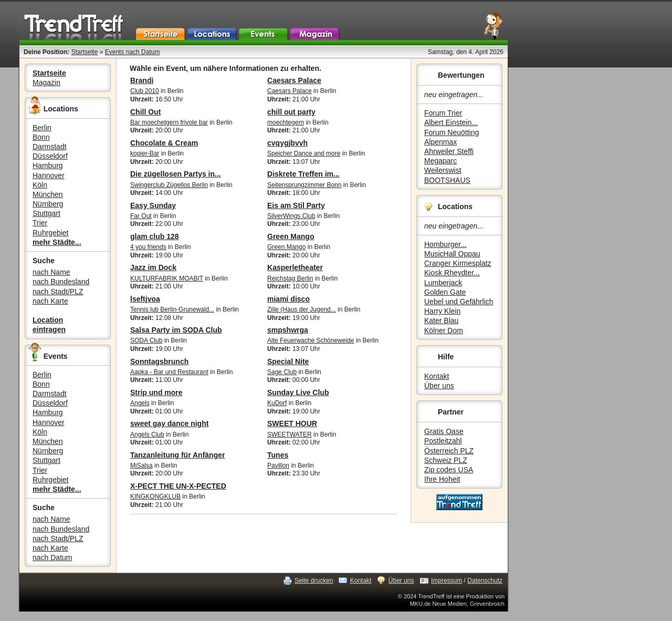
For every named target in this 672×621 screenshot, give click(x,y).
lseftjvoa (145, 299)
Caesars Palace (294, 80)
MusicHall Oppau (452, 254)
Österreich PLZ (449, 451)
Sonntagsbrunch (159, 361)
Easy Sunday (153, 205)
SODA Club (146, 340)
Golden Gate (445, 292)
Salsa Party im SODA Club (176, 330)
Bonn (41, 137)
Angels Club (147, 434)
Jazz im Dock (153, 267)
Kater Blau (441, 320)
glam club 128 (155, 236)
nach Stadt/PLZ (58, 292)
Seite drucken (314, 581)
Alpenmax (440, 142)
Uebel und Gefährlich (459, 302)
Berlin (42, 128)
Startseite (85, 52)
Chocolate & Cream (164, 143)
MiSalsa (141, 465)
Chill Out (145, 112)
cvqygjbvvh (287, 143)
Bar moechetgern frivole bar (169, 122)
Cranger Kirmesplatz (458, 263)
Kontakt (437, 376)
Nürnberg (48, 204)
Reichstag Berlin (290, 278)
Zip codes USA (449, 470)
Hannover (49, 175)
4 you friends (148, 247)
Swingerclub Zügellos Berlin (169, 185)
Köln (40, 185)
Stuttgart (46, 213)
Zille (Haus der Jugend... (302, 309)
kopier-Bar (145, 153)
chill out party (291, 112)
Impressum (447, 581)
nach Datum (52, 557)
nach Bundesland (61, 282)
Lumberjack (443, 283)
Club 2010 (145, 91)
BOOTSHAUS (447, 180)
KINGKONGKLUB (155, 496)
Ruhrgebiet (51, 233)
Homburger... (445, 244)
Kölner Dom (444, 330)
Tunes (278, 455)
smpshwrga (288, 330)
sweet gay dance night (169, 423)
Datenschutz (485, 581)
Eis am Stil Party (296, 205)
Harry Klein (442, 311)
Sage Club (282, 372)
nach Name (51, 272)
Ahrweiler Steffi (449, 151)
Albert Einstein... (451, 122)
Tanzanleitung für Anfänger (177, 455)
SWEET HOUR (292, 423)
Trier (40, 223)
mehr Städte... (57, 242)
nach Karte (50, 301)
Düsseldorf (50, 156)
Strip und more (156, 392)
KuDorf (277, 403)
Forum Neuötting (451, 132)
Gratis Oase (444, 431)
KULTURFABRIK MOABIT (167, 278)
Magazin (46, 82)
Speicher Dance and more (304, 153)
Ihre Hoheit (442, 479)
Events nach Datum (133, 52)
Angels (140, 403)
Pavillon (278, 465)
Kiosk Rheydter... (452, 273)
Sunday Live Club (298, 392)
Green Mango (291, 236)
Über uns (439, 386)
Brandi (142, 80)
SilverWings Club (291, 216)
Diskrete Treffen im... (303, 174)
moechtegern (286, 122)
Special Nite (288, 361)
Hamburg (48, 165)
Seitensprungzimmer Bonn (304, 185)
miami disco (288, 299)
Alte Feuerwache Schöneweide (311, 340)
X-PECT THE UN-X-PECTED (178, 486)
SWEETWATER (290, 434)
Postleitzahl (443, 441)
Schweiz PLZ (446, 460)
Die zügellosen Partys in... (176, 174)
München (48, 194)
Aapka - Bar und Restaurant (169, 372)
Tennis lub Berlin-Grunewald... (172, 309)
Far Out (141, 216)
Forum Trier (443, 113)
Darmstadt (50, 147)
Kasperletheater (295, 267)
